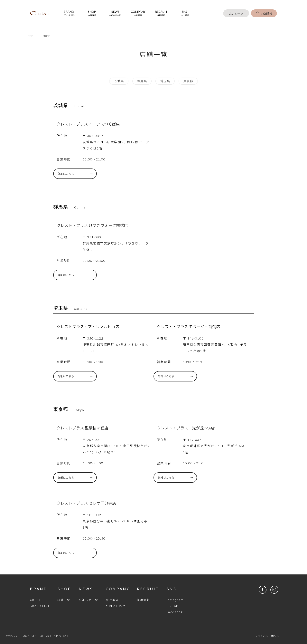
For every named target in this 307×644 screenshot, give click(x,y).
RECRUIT (161, 13)
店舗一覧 (64, 600)
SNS (184, 13)
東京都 (188, 81)
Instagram (175, 600)
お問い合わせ (116, 606)
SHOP (92, 13)
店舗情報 (264, 13)
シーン (236, 14)
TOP (30, 36)
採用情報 (143, 600)
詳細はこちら (66, 174)
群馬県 (142, 81)
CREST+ (37, 600)
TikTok (172, 606)
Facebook (175, 612)
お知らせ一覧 (89, 600)
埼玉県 (165, 81)
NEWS (115, 13)
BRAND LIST (40, 606)
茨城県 (119, 81)
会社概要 (112, 600)
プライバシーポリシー (268, 636)
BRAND (69, 13)
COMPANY (138, 13)
